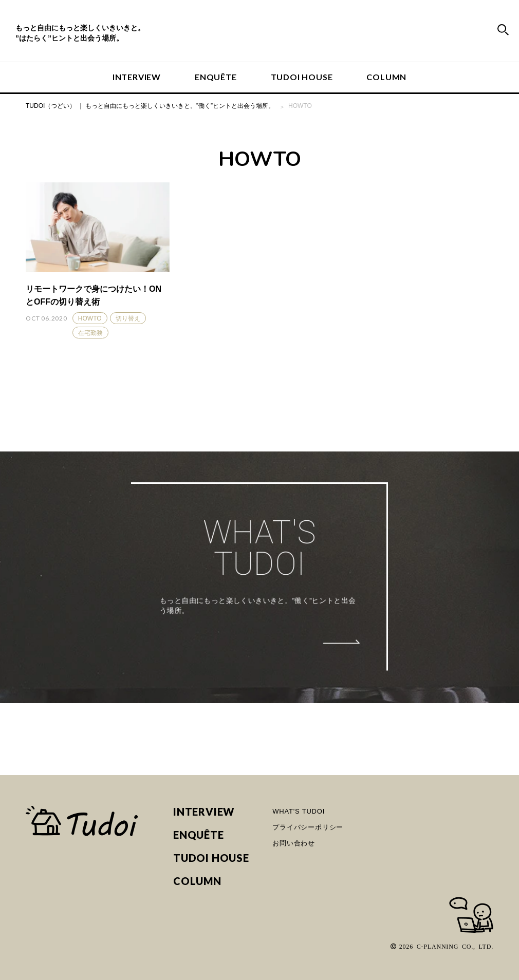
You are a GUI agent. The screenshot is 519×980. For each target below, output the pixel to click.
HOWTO (90, 318)
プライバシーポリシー (308, 827)
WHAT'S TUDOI (299, 811)
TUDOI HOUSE (302, 77)
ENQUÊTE (216, 77)
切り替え (128, 318)
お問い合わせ (294, 843)
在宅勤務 (90, 333)
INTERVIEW (137, 77)
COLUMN (386, 77)
